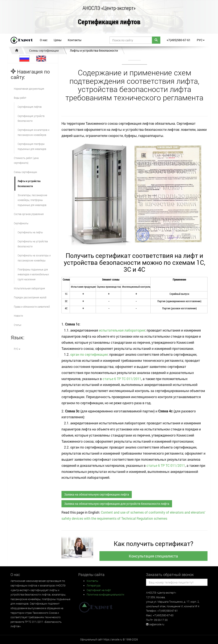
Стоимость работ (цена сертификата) (26, 160)
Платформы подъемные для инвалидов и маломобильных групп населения (33, 274)
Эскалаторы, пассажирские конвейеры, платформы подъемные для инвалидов (32, 200)
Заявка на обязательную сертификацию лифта (97, 494)
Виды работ (20, 98)
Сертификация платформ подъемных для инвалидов (32, 146)
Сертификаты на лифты (30, 232)
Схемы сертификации (44, 50)
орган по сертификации (89, 354)
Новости (18, 316)
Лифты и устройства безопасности (94, 50)
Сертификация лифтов (109, 22)
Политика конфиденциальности (105, 594)
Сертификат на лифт (99, 590)
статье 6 (109, 379)
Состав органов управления (29, 214)
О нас (44, 40)
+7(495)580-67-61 (179, 40)
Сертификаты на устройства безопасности (33, 244)
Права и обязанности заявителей (32, 307)
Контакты (75, 40)
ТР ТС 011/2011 (129, 379)
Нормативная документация (29, 89)
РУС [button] (201, 40)
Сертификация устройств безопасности (31, 118)
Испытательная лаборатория (29, 288)
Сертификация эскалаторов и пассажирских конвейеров (33, 132)
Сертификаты (21, 223)
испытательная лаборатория (122, 330)
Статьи (18, 325)
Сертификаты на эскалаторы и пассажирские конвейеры (34, 258)
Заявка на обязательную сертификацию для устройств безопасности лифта (117, 504)
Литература (93, 585)
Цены (58, 40)
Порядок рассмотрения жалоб (30, 297)
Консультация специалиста (153, 556)
